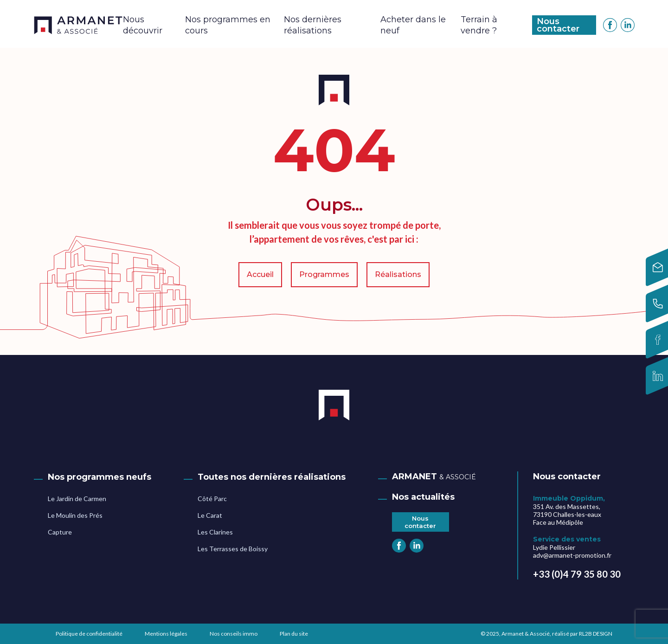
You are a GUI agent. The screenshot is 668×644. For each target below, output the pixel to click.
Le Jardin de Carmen (77, 499)
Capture (60, 532)
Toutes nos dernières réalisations (272, 477)
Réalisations (398, 274)
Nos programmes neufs (100, 477)
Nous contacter (558, 25)
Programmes (324, 274)
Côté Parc (212, 499)
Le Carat (210, 515)
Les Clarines (215, 532)
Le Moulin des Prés (75, 515)
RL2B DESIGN (596, 634)
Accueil (260, 274)
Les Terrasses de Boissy (233, 549)
